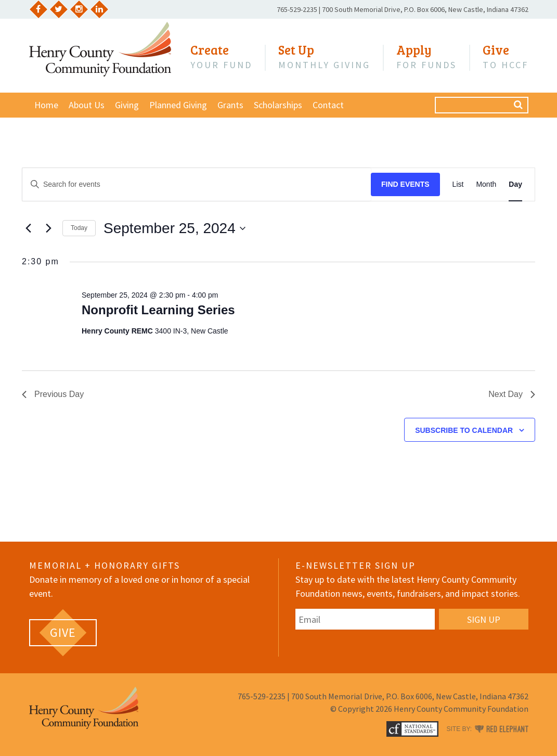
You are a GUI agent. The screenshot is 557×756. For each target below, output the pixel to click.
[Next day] (48, 228)
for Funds (426, 57)
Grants (230, 105)
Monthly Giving (324, 57)
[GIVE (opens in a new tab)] (63, 633)
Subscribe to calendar (464, 430)
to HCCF (506, 57)
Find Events (405, 184)
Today (79, 228)
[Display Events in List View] (458, 184)
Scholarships (278, 105)
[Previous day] (28, 228)
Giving (127, 105)
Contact (328, 105)
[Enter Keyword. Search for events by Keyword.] (197, 184)
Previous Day (53, 394)
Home (46, 105)
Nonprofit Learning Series (158, 310)
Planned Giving (178, 105)
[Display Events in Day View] (515, 184)
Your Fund (221, 57)
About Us (87, 105)
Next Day (512, 394)
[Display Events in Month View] (486, 184)
